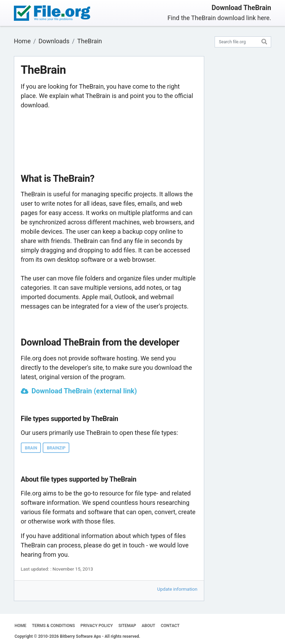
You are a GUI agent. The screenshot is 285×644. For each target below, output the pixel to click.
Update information (177, 589)
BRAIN (31, 448)
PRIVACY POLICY (97, 626)
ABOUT (149, 626)
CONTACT (170, 626)
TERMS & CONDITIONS (53, 626)
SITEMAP (127, 626)
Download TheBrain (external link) (84, 391)
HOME (20, 626)
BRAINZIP (56, 448)
